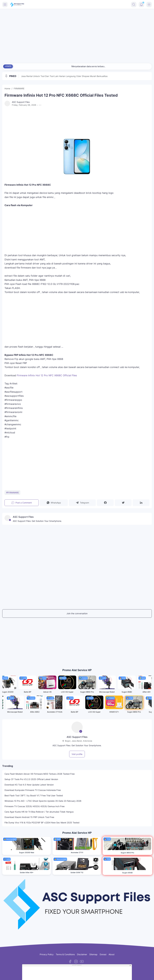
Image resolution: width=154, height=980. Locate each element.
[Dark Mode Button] (149, 5)
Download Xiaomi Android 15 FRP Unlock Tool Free (29, 817)
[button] (54, 503)
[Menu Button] (5, 5)
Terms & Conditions (65, 954)
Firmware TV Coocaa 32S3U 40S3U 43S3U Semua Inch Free (35, 806)
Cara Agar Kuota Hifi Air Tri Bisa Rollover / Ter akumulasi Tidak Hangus (39, 812)
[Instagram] (76, 962)
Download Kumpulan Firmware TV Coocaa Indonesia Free (33, 790)
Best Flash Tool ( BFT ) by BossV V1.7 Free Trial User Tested (34, 795)
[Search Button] (134, 5)
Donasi (103, 954)
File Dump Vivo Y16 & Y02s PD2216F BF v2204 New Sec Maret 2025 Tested (42, 823)
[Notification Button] (141, 5)
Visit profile (77, 754)
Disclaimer (82, 954)
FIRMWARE (12, 493)
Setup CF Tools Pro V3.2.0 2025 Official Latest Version (31, 779)
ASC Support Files (77, 737)
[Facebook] (70, 962)
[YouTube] (82, 962)
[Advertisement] (77, 35)
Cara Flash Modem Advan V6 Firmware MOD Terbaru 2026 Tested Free (40, 774)
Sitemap (93, 954)
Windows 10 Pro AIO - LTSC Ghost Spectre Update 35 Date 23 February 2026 (43, 801)
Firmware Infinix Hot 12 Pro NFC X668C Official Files (47, 375)
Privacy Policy (47, 954)
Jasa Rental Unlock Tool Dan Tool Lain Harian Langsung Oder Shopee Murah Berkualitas (64, 76)
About (112, 954)
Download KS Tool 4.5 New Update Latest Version (29, 785)
